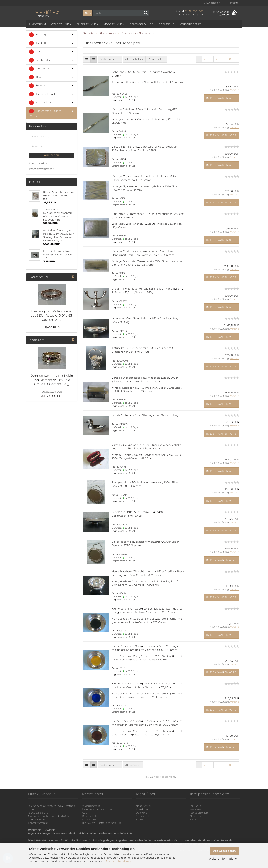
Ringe (36, 77)
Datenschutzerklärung (119, 861)
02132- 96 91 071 (194, 11)
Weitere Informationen (224, 859)
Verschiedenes (191, 24)
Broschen (38, 86)
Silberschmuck (87, 24)
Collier (36, 52)
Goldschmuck (61, 24)
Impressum (89, 819)
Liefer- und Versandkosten (98, 809)
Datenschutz (90, 816)
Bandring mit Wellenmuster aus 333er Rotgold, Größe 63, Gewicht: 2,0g (52, 315)
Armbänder (40, 60)
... (223, 59)
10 (230, 59)
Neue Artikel (143, 806)
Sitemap (141, 819)
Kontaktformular (38, 823)
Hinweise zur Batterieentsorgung (102, 823)
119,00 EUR (52, 327)
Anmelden (52, 155)
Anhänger (39, 35)
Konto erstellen (38, 163)
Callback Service (38, 819)
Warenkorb (197, 809)
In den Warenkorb (221, 98)
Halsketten (39, 43)
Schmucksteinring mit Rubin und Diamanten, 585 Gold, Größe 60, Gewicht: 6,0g (52, 380)
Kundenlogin (212, 3)
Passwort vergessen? (41, 169)
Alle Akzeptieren (224, 851)
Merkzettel (232, 3)
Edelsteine (167, 24)
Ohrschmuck (40, 69)
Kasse (193, 819)
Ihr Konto (195, 806)
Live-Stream (38, 24)
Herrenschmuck (42, 94)
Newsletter (196, 816)
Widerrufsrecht (91, 806)
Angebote (142, 809)
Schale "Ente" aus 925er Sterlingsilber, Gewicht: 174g (145, 415)
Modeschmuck (114, 24)
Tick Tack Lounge (141, 24)
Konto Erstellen (199, 813)
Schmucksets (41, 103)
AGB (85, 813)
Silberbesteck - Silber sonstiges (45, 113)
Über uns (141, 813)
